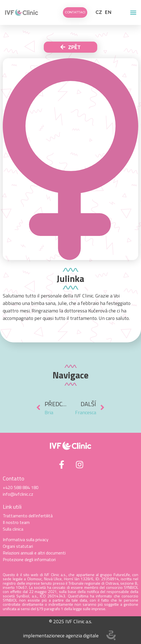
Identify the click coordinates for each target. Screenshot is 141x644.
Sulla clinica (13, 529)
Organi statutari (18, 546)
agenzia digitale (82, 636)
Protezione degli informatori (29, 559)
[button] (133, 12)
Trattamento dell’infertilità (28, 516)
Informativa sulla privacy (26, 539)
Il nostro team (16, 522)
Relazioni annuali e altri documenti (34, 553)
